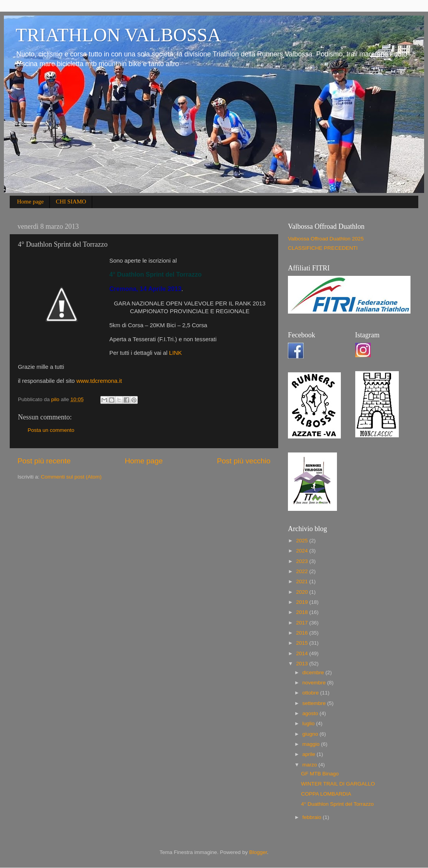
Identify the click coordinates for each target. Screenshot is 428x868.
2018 (303, 612)
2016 (303, 633)
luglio (309, 723)
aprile (310, 754)
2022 (303, 571)
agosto (311, 713)
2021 (303, 581)
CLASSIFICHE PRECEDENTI (323, 248)
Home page (31, 202)
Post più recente (44, 461)
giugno (311, 734)
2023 (303, 561)
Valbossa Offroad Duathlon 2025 (326, 239)
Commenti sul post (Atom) (71, 477)
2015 (303, 643)
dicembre (314, 672)
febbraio (313, 817)
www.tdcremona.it (99, 381)
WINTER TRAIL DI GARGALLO (338, 784)
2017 (303, 623)
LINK (175, 353)
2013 (303, 664)
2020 (303, 592)
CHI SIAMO (71, 202)
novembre (315, 683)
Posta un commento (51, 430)
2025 (303, 541)
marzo (310, 765)
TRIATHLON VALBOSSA (118, 35)
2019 (303, 602)
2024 (303, 551)
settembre (315, 703)
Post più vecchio (244, 461)
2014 (303, 653)
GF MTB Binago (320, 774)
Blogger (258, 852)
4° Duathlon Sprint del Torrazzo (338, 804)
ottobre (311, 693)
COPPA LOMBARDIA (326, 794)
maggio (312, 744)
